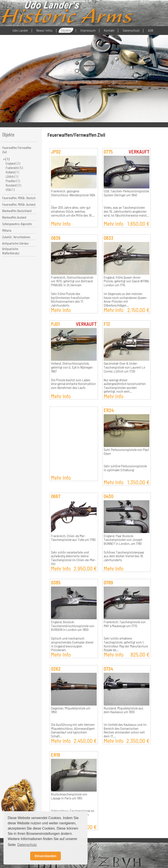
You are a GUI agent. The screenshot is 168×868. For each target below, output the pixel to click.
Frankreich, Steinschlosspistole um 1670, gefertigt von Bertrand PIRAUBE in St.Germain (72, 281)
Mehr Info (61, 223)
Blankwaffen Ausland (14, 217)
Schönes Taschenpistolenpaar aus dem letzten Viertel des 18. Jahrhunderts (124, 556)
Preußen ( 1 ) (13, 181)
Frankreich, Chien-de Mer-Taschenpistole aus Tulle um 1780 (73, 538)
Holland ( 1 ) (12, 172)
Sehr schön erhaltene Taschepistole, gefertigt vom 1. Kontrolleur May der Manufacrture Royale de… (126, 644)
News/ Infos (44, 30)
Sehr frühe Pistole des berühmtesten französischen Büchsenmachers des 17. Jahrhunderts (70, 299)
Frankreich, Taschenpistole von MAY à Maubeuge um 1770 (125, 624)
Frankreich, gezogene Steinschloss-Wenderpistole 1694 (73, 193)
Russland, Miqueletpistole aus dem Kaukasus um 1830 (123, 710)
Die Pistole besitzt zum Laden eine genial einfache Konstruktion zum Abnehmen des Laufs (73, 384)
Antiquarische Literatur (16, 243)
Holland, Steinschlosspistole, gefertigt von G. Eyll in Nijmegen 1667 (72, 367)
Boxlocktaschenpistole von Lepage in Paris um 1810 (69, 796)
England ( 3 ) (13, 163)
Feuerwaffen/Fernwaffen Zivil (17, 150)
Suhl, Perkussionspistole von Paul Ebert (126, 452)
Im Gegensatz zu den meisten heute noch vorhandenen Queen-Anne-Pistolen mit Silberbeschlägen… (126, 299)
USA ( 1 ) (10, 189)
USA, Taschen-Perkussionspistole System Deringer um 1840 (126, 193)
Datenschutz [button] (27, 845)
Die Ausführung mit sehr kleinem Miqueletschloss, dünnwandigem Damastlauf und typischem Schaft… (73, 730)
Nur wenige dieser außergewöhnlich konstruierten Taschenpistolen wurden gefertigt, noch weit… (125, 386)
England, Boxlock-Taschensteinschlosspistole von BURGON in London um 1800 (73, 626)
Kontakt (109, 30)
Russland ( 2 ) (13, 185)
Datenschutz (131, 30)
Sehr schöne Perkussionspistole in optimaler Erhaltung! (125, 468)
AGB (151, 30)
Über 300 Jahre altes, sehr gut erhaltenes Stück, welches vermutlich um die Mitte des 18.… (73, 211)
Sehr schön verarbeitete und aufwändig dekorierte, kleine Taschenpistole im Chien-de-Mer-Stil (73, 558)
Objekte (66, 30)
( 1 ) (8, 159)
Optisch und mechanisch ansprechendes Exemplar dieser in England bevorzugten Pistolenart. (72, 644)
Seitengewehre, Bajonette (17, 224)
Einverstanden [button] (45, 856)
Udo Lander (20, 30)
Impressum (88, 30)
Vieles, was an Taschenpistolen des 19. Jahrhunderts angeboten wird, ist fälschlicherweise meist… (126, 211)
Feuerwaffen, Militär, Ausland (19, 204)
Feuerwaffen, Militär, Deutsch (19, 198)
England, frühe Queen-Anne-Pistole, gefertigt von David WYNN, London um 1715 (126, 281)
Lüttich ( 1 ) (12, 176)
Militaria (7, 230)
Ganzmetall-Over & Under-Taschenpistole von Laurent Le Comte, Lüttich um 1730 (124, 367)
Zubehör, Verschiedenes (16, 237)
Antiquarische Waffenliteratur (11, 251)
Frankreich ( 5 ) (14, 168)
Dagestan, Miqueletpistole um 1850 (71, 710)
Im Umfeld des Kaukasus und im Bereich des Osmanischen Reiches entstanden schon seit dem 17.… (125, 730)
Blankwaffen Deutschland (17, 211)
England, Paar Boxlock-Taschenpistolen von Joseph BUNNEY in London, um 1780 (123, 540)
